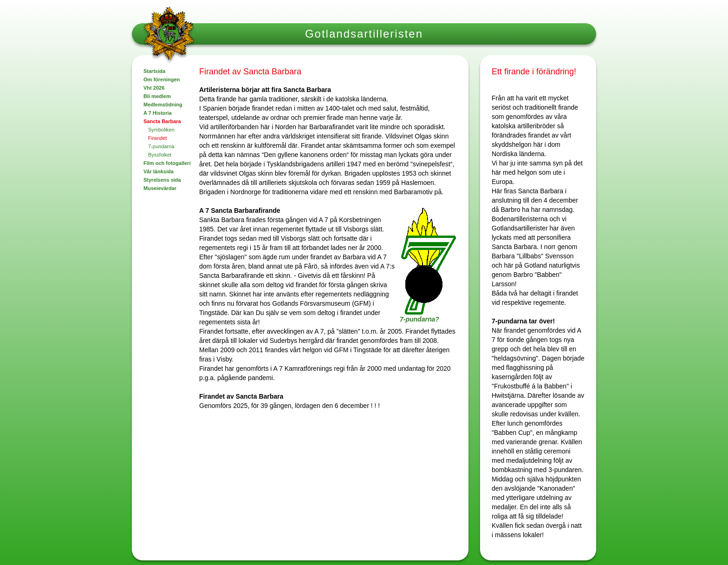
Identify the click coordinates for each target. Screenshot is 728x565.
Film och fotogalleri (167, 163)
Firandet (157, 138)
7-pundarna (161, 146)
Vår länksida (159, 171)
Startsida (154, 71)
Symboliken (161, 130)
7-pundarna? (419, 319)
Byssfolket (160, 155)
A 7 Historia (158, 113)
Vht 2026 (154, 88)
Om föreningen (162, 79)
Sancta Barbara (162, 121)
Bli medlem (157, 96)
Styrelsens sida (162, 180)
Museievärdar (160, 188)
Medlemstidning (163, 105)
